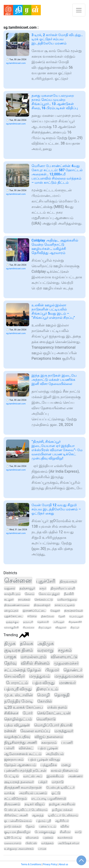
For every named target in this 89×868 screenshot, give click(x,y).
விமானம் (32, 838)
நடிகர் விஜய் (35, 804)
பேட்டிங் (11, 776)
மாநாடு (58, 782)
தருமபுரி (28, 622)
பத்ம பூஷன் (48, 748)
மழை (66, 765)
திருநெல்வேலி (73, 611)
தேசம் (30, 826)
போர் (28, 713)
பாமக (42, 849)
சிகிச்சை (11, 713)
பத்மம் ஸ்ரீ (43, 821)
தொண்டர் (73, 670)
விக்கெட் (26, 748)
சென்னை (18, 581)
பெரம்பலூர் (76, 616)
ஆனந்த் (38, 815)
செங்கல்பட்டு (44, 600)
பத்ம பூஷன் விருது (44, 759)
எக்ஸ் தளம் (57, 707)
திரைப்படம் (47, 689)
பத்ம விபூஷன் (17, 725)
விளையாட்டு (64, 657)
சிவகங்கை (29, 628)
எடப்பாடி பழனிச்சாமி (49, 799)
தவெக (27, 643)
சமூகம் (65, 650)
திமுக (10, 643)
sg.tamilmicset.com (16, 63)
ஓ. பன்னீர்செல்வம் (18, 821)
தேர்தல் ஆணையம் (20, 765)
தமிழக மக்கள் (62, 810)
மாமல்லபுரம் (33, 657)
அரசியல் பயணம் (33, 793)
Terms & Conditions (31, 864)
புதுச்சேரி (46, 581)
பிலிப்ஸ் (31, 843)
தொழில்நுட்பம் (18, 719)
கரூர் (43, 588)
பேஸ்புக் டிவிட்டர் (60, 787)
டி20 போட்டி (13, 838)
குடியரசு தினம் (19, 650)
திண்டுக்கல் (48, 616)
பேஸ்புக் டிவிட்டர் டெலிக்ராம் (26, 810)
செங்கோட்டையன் (54, 713)
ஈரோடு (32, 616)
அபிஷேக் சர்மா (69, 843)
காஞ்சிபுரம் (12, 594)
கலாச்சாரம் (65, 838)
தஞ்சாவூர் (27, 588)
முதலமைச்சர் (66, 663)
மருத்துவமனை (69, 676)
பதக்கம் (48, 838)
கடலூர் (9, 600)
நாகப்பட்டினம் (65, 605)
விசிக (65, 826)
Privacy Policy (50, 864)
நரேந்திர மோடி (19, 701)
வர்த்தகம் (47, 843)
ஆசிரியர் (62, 821)
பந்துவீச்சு (49, 765)
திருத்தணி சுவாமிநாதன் (23, 787)
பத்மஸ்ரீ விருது (18, 689)
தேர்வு (10, 663)
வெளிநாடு (46, 719)
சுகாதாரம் (49, 742)
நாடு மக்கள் (13, 826)
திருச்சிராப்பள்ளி (63, 588)
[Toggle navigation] (79, 10)
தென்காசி (43, 622)
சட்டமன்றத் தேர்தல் (23, 670)
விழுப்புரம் (11, 611)
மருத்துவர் (64, 731)
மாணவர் (67, 683)
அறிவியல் (55, 754)
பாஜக (10, 657)
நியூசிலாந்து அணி (21, 742)
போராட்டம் (17, 683)
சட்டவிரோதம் (16, 799)
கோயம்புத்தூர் (49, 594)
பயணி (67, 742)
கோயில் (45, 701)
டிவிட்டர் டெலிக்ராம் (63, 815)
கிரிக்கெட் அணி (16, 815)
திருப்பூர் (75, 628)
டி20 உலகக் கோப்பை (24, 707)
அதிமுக (46, 643)
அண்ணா (75, 776)
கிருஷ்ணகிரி (75, 622)
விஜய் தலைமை (49, 737)
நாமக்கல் (24, 600)
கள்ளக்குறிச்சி (11, 628)
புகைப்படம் (48, 826)
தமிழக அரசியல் (62, 804)
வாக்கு (9, 793)
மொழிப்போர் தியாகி (53, 725)
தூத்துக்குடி (12, 622)
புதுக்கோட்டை (14, 616)
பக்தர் (43, 782)
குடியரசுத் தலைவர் (19, 782)
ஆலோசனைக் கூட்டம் (23, 754)
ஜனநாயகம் (14, 759)
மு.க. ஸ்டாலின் (18, 695)
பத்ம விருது (44, 683)
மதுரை (10, 588)
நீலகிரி (69, 594)
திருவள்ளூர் (42, 605)
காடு (78, 832)
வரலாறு (45, 650)
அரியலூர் (59, 622)
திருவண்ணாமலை (17, 605)
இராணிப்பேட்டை (34, 611)
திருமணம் (12, 804)
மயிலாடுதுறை (67, 600)
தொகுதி (62, 695)
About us (64, 864)
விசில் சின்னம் (35, 663)
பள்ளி (9, 748)
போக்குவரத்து (45, 832)
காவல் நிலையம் (64, 771)
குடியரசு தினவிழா (17, 832)
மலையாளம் (13, 843)
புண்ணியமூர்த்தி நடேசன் (25, 770)
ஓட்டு (56, 793)
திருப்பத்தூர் (45, 628)
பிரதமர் (52, 670)
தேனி (62, 616)
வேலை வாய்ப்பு (35, 731)
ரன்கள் (10, 731)
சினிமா (65, 832)
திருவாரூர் (68, 581)
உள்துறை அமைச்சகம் (19, 849)
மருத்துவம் (40, 676)
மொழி (43, 695)
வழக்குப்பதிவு (17, 737)
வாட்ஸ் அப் (33, 776)
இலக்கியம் (55, 776)
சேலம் (30, 594)
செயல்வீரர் (14, 676)
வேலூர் (55, 611)
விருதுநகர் (61, 628)
